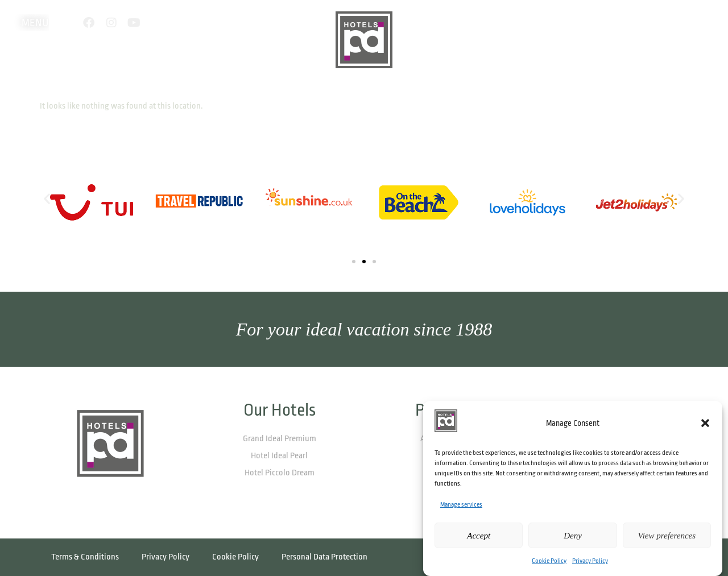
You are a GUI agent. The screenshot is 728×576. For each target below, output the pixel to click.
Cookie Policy (549, 561)
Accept (479, 536)
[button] (705, 423)
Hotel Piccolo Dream (280, 473)
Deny (573, 536)
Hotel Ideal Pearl (279, 456)
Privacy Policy (590, 561)
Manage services (461, 505)
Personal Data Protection (324, 557)
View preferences (667, 536)
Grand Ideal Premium (280, 439)
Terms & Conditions (85, 557)
